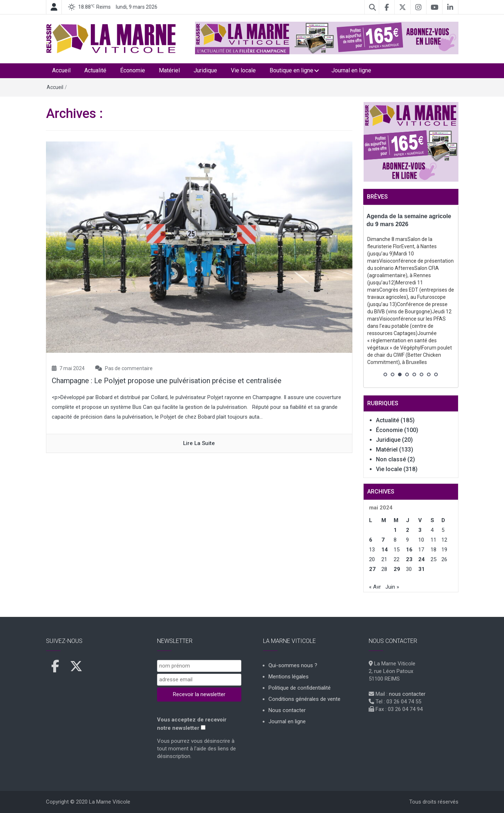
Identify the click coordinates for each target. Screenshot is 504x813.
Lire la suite (199, 443)
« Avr (375, 587)
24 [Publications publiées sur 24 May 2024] (422, 559)
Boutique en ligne (291, 70)
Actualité (95, 70)
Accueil (61, 70)
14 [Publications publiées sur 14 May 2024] (385, 550)
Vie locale (243, 70)
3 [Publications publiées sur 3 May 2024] (420, 530)
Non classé (391, 459)
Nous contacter (287, 710)
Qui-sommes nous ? (293, 665)
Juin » (392, 587)
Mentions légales (289, 677)
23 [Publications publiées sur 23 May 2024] (409, 559)
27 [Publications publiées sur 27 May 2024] (372, 569)
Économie (133, 70)
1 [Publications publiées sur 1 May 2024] (395, 530)
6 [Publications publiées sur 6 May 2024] (371, 540)
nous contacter (407, 694)
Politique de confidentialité (300, 688)
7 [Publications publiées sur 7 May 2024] (383, 540)
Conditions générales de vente (304, 699)
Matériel (169, 70)
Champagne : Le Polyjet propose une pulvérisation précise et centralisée (167, 381)
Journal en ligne (351, 70)
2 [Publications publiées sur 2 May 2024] (408, 530)
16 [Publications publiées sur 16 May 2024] (409, 550)
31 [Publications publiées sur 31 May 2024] (422, 569)
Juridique (205, 70)
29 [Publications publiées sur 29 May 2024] (397, 569)
